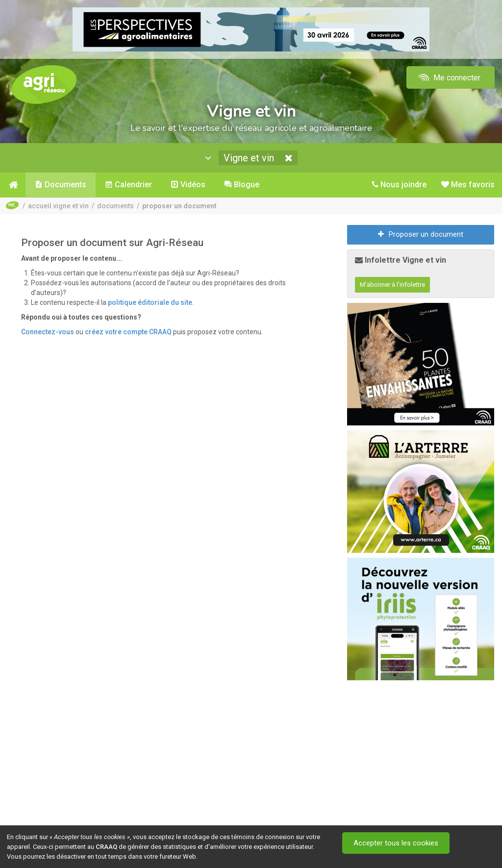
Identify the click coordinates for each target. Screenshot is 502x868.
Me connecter (448, 78)
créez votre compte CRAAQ (128, 332)
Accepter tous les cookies (396, 843)
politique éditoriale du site (150, 302)
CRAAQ (106, 847)
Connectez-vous (48, 332)
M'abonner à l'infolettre (392, 285)
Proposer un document (421, 234)
